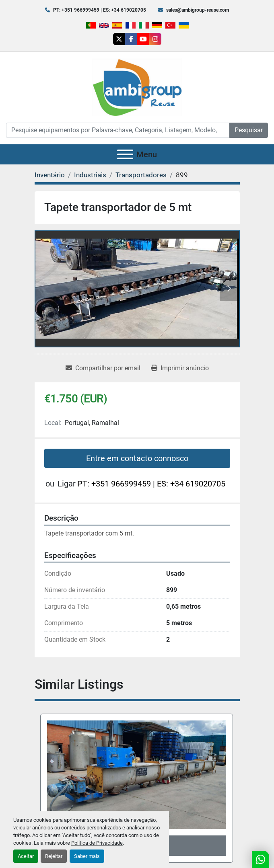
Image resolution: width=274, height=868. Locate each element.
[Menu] (125, 154)
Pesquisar (249, 130)
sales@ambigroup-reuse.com (198, 10)
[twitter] (119, 39)
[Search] (118, 130)
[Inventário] (50, 175)
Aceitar (26, 856)
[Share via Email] (103, 368)
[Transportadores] (141, 175)
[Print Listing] (180, 368)
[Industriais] (90, 175)
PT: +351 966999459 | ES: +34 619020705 (100, 10)
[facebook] (131, 39)
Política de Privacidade (97, 843)
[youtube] (143, 39)
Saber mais (87, 856)
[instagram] (155, 39)
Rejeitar (54, 856)
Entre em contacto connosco (137, 458)
